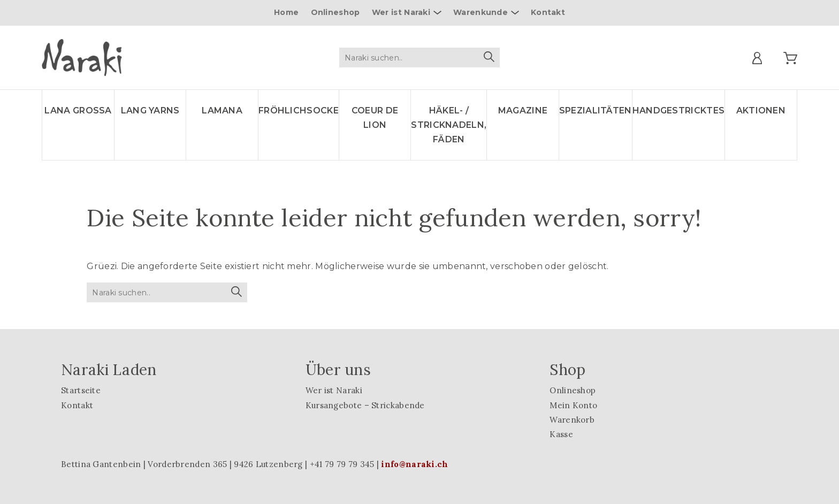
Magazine (523, 110)
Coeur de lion (375, 118)
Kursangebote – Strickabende (365, 405)
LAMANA (222, 110)
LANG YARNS (150, 110)
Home (286, 12)
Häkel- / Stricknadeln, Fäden (449, 125)
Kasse (561, 434)
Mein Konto (573, 405)
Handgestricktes (679, 110)
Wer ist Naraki (401, 12)
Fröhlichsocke (299, 110)
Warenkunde (480, 12)
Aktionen (761, 110)
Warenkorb (572, 420)
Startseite (81, 390)
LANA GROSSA (78, 110)
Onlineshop (335, 12)
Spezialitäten (596, 110)
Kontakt (548, 12)
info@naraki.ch (414, 464)
